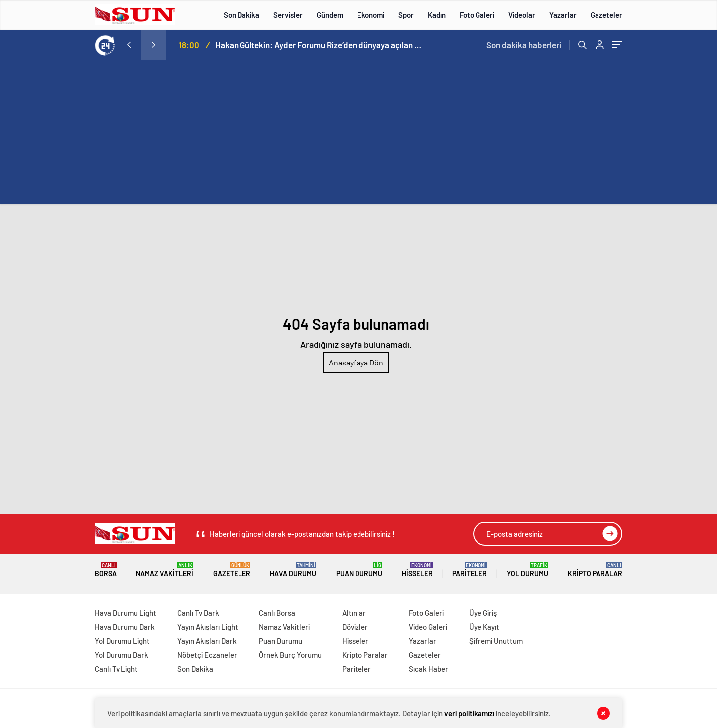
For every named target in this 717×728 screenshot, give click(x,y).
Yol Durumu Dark (121, 655)
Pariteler (470, 570)
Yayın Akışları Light (208, 627)
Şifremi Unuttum (496, 641)
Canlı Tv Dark (198, 613)
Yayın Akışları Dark (207, 641)
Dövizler (355, 627)
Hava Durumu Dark (125, 627)
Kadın (437, 15)
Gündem (330, 15)
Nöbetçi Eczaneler (207, 655)
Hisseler (417, 570)
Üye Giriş (483, 613)
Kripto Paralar (595, 570)
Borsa (106, 570)
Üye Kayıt (484, 627)
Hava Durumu (293, 570)
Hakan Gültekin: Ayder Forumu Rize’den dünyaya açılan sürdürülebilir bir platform (320, 45)
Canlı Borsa (277, 613)
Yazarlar (563, 15)
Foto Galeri (477, 15)
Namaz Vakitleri (165, 570)
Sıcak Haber (428, 669)
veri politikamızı (469, 713)
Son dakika (524, 45)
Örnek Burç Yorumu (290, 655)
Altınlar (354, 613)
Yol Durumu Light (122, 641)
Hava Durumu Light (125, 613)
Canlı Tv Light (116, 669)
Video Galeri (428, 627)
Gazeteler (606, 15)
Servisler (288, 15)
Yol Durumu (528, 570)
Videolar (522, 15)
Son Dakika (241, 15)
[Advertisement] (358, 134)
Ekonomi (371, 15)
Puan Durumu (359, 570)
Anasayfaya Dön (356, 362)
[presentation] (129, 45)
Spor (406, 15)
